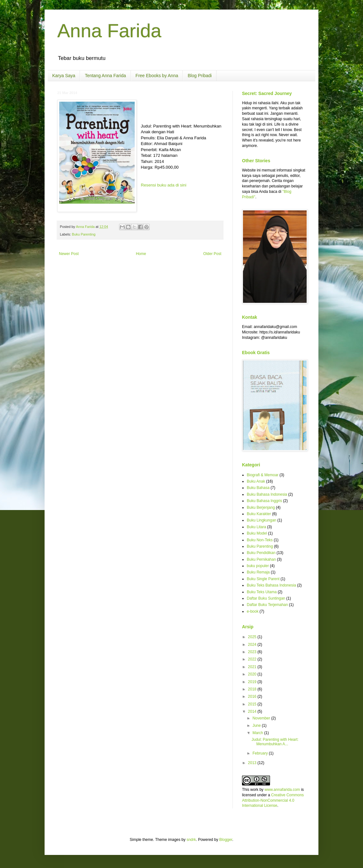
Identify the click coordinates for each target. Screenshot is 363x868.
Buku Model (257, 533)
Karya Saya (64, 76)
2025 (253, 637)
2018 (253, 689)
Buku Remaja (258, 572)
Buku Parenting (84, 234)
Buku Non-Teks (260, 540)
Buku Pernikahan (261, 559)
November (262, 718)
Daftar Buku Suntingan (266, 598)
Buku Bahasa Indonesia (267, 494)
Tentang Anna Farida (105, 76)
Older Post (212, 254)
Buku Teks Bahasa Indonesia (271, 585)
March (258, 733)
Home (141, 254)
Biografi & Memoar (263, 475)
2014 (253, 711)
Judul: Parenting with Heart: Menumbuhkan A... (275, 742)
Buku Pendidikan (261, 553)
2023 (253, 652)
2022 (253, 659)
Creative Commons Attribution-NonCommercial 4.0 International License (273, 800)
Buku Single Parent (263, 579)
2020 (253, 674)
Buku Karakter (259, 514)
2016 (253, 697)
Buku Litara (256, 527)
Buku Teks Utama (262, 592)
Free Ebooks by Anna (157, 76)
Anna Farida (109, 31)
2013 (253, 763)
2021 (253, 667)
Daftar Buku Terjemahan (267, 605)
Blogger (226, 840)
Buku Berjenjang (261, 507)
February (261, 753)
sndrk (191, 840)
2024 (253, 645)
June (257, 726)
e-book (253, 611)
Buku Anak (256, 481)
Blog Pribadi (200, 76)
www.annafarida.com (282, 790)
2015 (253, 704)
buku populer (258, 566)
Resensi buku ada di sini (164, 185)
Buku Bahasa (258, 488)
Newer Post (69, 254)
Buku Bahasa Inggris (264, 501)
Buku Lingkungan (262, 520)
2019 (253, 682)
